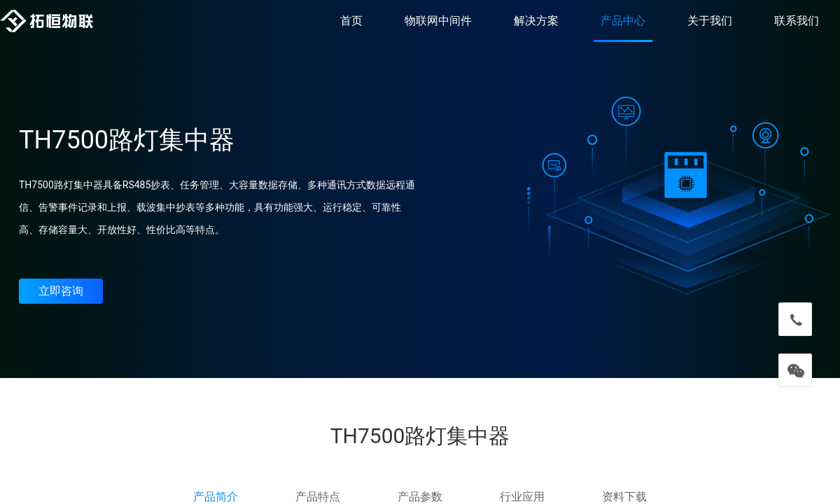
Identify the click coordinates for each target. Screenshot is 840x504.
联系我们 (797, 21)
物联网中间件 (438, 21)
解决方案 (536, 21)
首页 (351, 21)
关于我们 (710, 21)
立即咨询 (61, 291)
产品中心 (623, 21)
